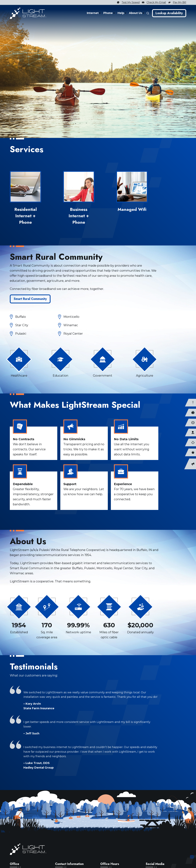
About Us (136, 13)
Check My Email (156, 2)
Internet (93, 13)
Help (121, 13)
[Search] (148, 13)
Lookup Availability (169, 13)
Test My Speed (131, 2)
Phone (108, 13)
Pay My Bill (180, 2)
